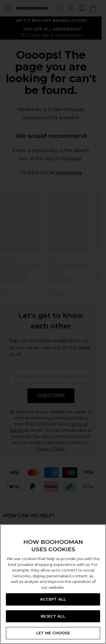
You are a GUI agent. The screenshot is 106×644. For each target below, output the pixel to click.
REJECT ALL (53, 616)
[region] (53, 584)
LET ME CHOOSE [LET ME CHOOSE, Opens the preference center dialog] (53, 633)
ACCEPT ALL (53, 599)
